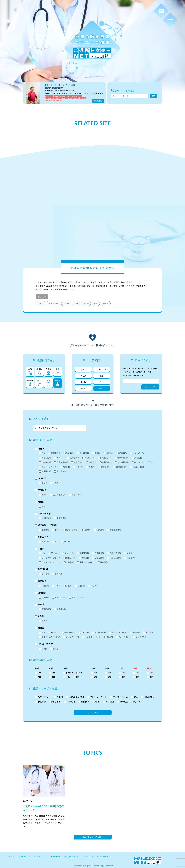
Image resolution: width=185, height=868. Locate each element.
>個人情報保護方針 (71, 857)
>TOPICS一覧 (88, 857)
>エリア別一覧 (40, 857)
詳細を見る (98, 101)
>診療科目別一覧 (24, 857)
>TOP (11, 857)
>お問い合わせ (103, 857)
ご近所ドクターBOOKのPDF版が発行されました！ (43, 808)
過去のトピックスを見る (92, 837)
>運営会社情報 (55, 857)
